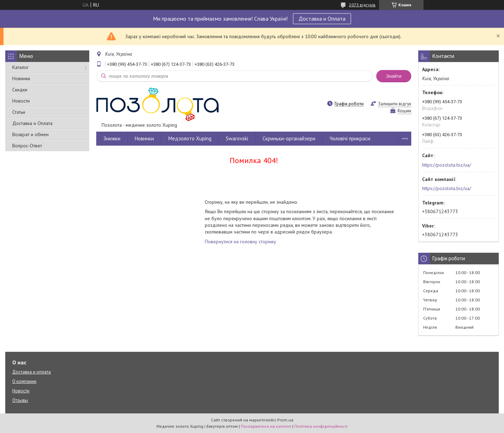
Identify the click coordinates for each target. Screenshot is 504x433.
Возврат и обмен (30, 134)
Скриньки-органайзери (289, 138)
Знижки (112, 138)
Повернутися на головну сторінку (240, 242)
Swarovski (237, 138)
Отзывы (20, 400)
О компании (24, 381)
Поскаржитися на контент (266, 426)
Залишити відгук (395, 104)
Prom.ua (285, 420)
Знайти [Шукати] (394, 76)
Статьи (19, 112)
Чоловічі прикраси (350, 138)
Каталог (20, 67)
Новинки (21, 78)
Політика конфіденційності (321, 426)
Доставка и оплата (31, 372)
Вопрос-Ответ (27, 146)
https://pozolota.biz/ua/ (447, 165)
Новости (21, 101)
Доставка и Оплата (322, 19)
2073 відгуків (362, 5)
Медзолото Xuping (190, 138)
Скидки (20, 90)
